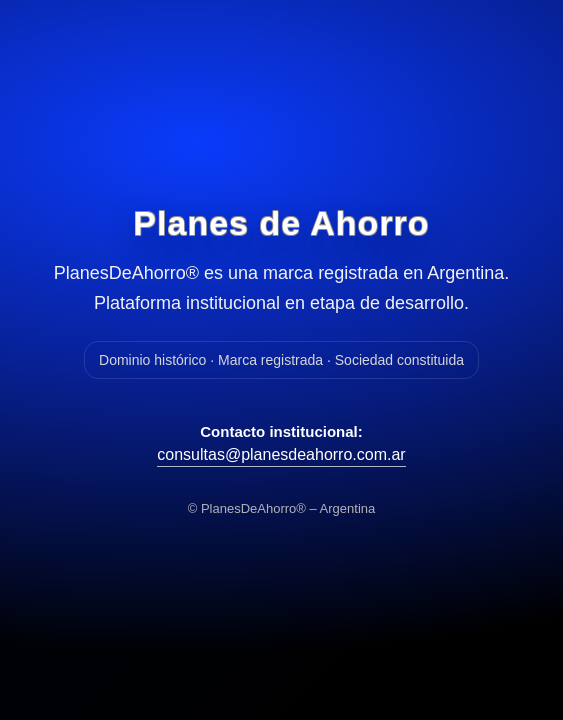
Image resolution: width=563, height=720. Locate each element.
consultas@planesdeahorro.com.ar (281, 454)
